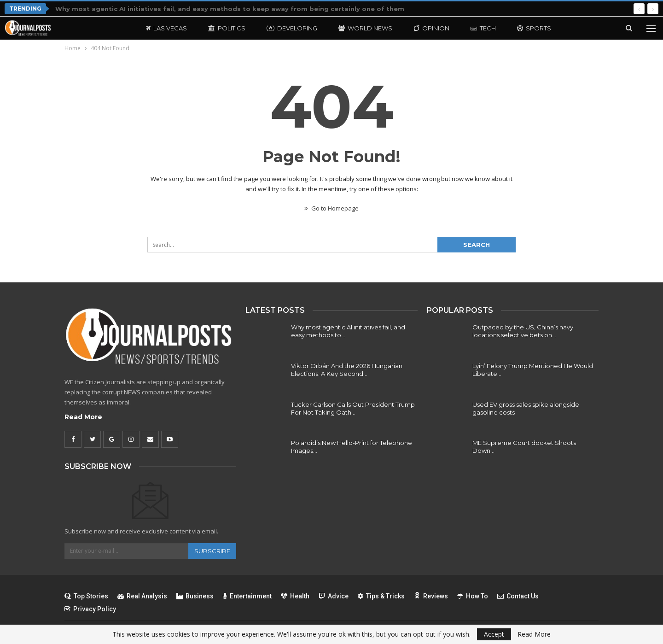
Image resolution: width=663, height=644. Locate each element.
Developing (292, 28)
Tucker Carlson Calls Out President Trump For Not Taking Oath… (353, 408)
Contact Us (518, 596)
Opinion (431, 28)
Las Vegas (166, 28)
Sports (534, 28)
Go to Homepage (331, 208)
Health (295, 596)
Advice (334, 596)
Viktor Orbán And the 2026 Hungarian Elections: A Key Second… (347, 370)
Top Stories (86, 596)
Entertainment (247, 596)
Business (195, 596)
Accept (494, 634)
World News (365, 28)
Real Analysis (142, 596)
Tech (483, 28)
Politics (227, 28)
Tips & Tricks (381, 596)
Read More (83, 417)
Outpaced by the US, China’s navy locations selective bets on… (523, 331)
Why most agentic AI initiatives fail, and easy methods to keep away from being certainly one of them (230, 9)
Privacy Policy (90, 609)
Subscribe (212, 551)
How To (473, 596)
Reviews (431, 596)
